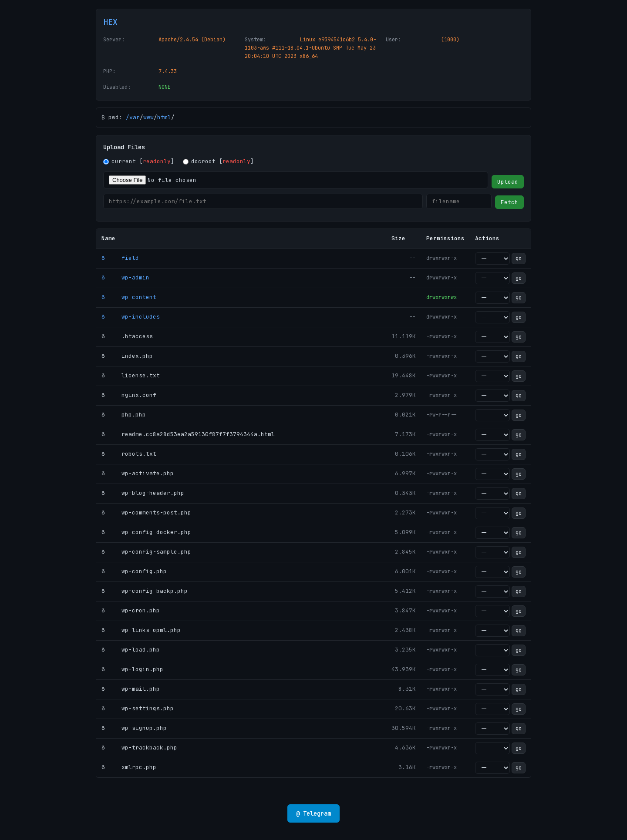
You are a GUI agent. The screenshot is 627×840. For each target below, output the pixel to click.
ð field (120, 258)
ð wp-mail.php (131, 689)
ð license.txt (131, 375)
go (519, 259)
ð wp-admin (125, 277)
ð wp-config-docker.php (146, 532)
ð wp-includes (131, 317)
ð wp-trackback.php (139, 748)
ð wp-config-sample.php (146, 552)
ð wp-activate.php (138, 473)
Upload (508, 182)
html (164, 117)
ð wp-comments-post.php (146, 512)
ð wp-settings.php (138, 708)
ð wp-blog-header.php (143, 493)
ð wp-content (129, 297)
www (148, 117)
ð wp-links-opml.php (141, 630)
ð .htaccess (127, 336)
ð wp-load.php (131, 650)
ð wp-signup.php (134, 728)
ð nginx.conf (129, 395)
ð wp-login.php (132, 669)
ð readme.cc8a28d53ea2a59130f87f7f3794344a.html (188, 434)
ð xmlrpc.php (129, 767)
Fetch (509, 202)
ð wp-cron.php (131, 610)
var (135, 117)
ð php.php (124, 415)
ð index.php (127, 356)
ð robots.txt (129, 454)
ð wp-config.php (134, 571)
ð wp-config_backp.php (145, 591)
